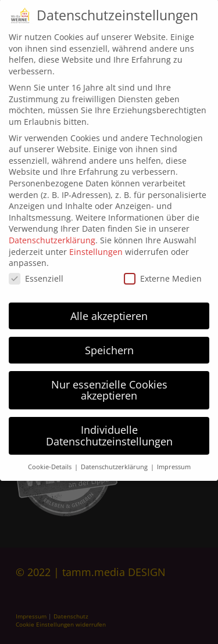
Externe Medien (163, 270)
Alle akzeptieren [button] (109, 307)
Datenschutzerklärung (52, 231)
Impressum (174, 458)
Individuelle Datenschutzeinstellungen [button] (109, 427)
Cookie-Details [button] (51, 458)
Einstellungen (96, 243)
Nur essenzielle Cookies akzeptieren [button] (109, 382)
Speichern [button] (109, 341)
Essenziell (36, 270)
